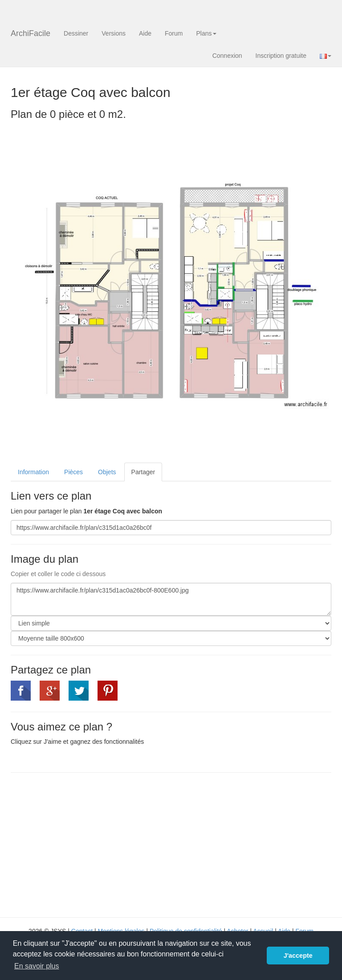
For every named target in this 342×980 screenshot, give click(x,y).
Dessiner (76, 33)
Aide (145, 33)
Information (33, 472)
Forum (174, 33)
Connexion (227, 56)
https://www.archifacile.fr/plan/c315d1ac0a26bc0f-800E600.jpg (171, 599)
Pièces (73, 472)
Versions (114, 33)
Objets (107, 472)
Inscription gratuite (281, 56)
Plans (206, 33)
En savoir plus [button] (37, 966)
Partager (143, 472)
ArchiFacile (31, 33)
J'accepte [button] (298, 956)
